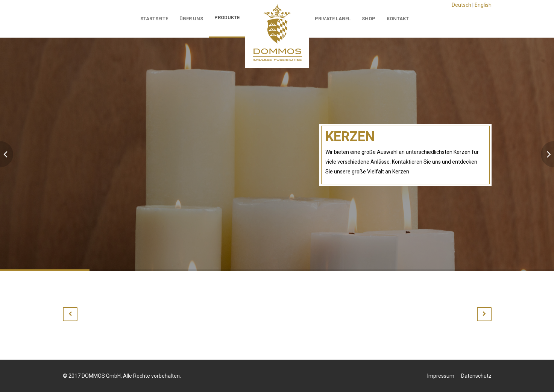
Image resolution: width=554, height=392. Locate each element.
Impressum (441, 376)
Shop (369, 19)
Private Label (333, 19)
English (483, 5)
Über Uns (191, 19)
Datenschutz (476, 376)
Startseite (154, 19)
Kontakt (398, 19)
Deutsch (461, 5)
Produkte (227, 17)
